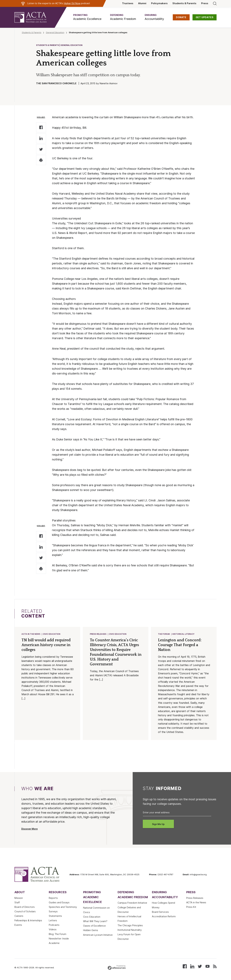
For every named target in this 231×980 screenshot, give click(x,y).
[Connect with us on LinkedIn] (192, 966)
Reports (53, 898)
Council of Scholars (25, 912)
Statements (55, 916)
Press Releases (98, 634)
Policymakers (159, 3)
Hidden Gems (91, 931)
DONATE (181, 17)
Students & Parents (184, 3)
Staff (17, 903)
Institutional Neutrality (130, 930)
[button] (87, 17)
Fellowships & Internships (28, 921)
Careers (19, 916)
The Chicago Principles (130, 926)
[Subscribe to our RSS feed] (215, 966)
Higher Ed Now (72, 3)
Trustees (128, 3)
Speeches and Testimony (63, 907)
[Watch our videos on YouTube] (207, 966)
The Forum (164, 634)
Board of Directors (25, 907)
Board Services (160, 912)
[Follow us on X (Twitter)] (200, 966)
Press (205, 3)
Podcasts (54, 925)
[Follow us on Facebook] (185, 966)
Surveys (53, 912)
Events (18, 925)
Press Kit (191, 907)
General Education (55, 32)
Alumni (142, 3)
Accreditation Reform (164, 917)
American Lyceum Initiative (98, 935)
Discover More (30, 829)
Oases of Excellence (94, 926)
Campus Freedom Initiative (132, 903)
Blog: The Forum (58, 934)
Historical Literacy (184, 634)
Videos (53, 930)
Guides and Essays (59, 903)
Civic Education (52, 634)
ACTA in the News (31, 634)
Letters (53, 921)
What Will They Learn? (95, 922)
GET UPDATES (205, 17)
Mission (19, 898)
